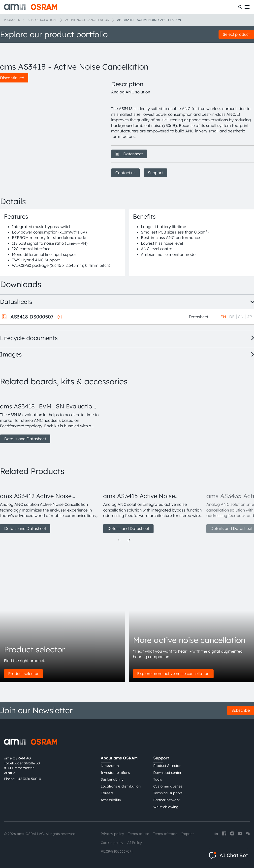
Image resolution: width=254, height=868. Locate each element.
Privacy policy (112, 834)
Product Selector (167, 766)
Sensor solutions (43, 20)
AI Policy (135, 843)
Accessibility (111, 800)
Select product (236, 34)
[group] (50, 418)
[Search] (240, 7)
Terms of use (139, 834)
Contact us (125, 173)
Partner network (167, 800)
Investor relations (115, 773)
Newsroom (110, 766)
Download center (167, 773)
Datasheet (129, 154)
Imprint (188, 834)
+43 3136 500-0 (29, 779)
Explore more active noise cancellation (173, 673)
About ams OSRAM (119, 758)
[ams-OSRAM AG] (31, 7)
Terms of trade (165, 834)
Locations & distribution (121, 786)
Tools (158, 779)
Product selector (23, 673)
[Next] (129, 540)
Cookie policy (112, 843)
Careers (107, 793)
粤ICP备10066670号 (117, 851)
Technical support (168, 793)
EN (223, 317)
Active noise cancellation (87, 20)
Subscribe (241, 710)
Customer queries (168, 786)
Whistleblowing (166, 807)
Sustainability (112, 779)
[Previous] (119, 540)
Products (12, 20)
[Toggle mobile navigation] (247, 7)
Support (155, 173)
